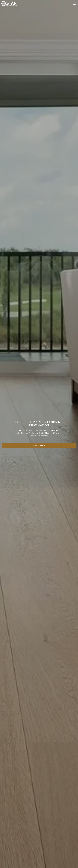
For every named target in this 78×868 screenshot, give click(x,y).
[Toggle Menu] (74, 4)
